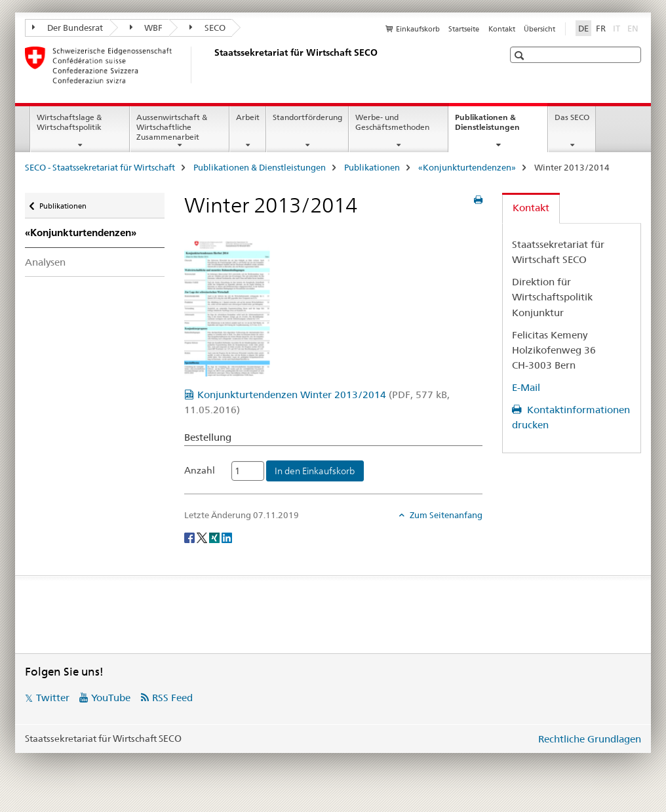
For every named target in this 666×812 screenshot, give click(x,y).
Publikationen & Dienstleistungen (501, 127)
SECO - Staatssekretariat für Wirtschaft (100, 167)
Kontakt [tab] (531, 208)
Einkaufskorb (418, 29)
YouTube (111, 698)
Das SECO (572, 117)
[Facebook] (190, 537)
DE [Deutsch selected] (583, 28)
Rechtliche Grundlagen (590, 739)
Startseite (464, 29)
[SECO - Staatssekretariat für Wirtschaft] (212, 65)
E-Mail (526, 387)
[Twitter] (203, 537)
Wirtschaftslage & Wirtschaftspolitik (69, 122)
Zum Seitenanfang (445, 515)
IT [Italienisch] (618, 28)
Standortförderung (307, 117)
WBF (147, 28)
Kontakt (502, 29)
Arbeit (248, 117)
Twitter (53, 698)
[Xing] (215, 537)
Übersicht (539, 29)
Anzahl (200, 470)
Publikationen (372, 167)
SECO (207, 28)
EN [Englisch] (634, 28)
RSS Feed (172, 698)
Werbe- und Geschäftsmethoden (392, 122)
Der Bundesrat (68, 28)
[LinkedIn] (227, 537)
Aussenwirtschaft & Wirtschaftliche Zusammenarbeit (172, 127)
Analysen (45, 262)
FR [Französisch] (601, 28)
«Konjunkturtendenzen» (467, 167)
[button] (521, 55)
